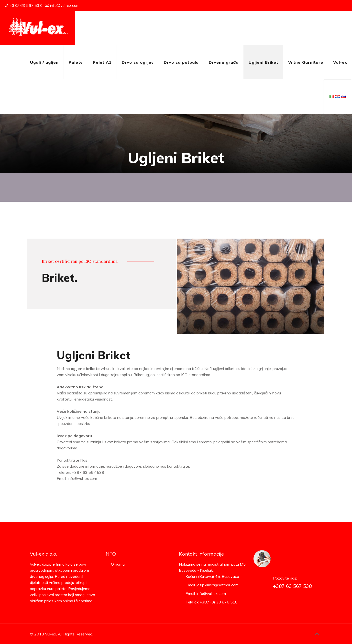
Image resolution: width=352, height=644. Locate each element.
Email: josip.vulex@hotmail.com (212, 585)
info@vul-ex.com (65, 5)
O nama (118, 564)
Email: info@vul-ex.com (206, 593)
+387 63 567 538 (26, 5)
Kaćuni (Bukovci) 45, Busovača (212, 576)
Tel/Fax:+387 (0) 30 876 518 (212, 602)
